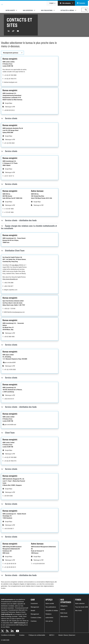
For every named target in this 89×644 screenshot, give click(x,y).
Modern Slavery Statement (67, 635)
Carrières (34, 621)
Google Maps (7, 103)
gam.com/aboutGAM (9, 362)
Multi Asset (64, 613)
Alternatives (64, 617)
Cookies (22, 635)
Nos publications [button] (47, 10)
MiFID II (52, 635)
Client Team (8, 433)
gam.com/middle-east (9, 425)
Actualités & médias (52, 611)
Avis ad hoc (49, 621)
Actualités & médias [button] (67, 10)
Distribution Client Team (13, 251)
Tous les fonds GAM (82, 607)
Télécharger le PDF (9, 107)
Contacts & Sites (36, 618)
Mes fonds (79, 611)
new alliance (15, 265)
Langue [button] (51, 3)
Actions (63, 609)
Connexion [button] (82, 3)
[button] (86, 10)
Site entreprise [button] (65, 3)
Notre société (50, 603)
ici (24, 72)
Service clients (9, 118)
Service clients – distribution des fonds (19, 220)
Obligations (64, 606)
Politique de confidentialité (37, 635)
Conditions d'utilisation (8, 635)
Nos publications (51, 607)
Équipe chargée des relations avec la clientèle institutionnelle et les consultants (29, 227)
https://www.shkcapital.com (10, 279)
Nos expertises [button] (28, 10)
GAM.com (2, 7)
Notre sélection (80, 603)
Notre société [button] (10, 10)
